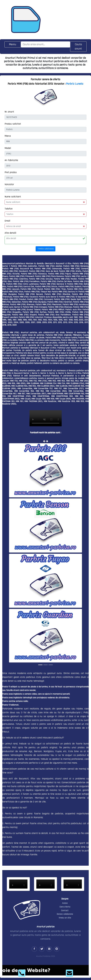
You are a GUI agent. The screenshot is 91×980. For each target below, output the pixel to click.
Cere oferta (65, 907)
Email (7, 221)
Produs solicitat (13, 124)
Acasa (65, 903)
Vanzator (9, 184)
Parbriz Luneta (75, 84)
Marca (8, 136)
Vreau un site (65, 918)
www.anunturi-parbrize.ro (14, 264)
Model (8, 148)
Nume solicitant (13, 197)
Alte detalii (10, 233)
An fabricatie (11, 160)
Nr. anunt (9, 112)
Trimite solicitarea (46, 249)
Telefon (9, 209)
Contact (65, 911)
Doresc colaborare (65, 914)
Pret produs (11, 172)
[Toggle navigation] (13, 44)
